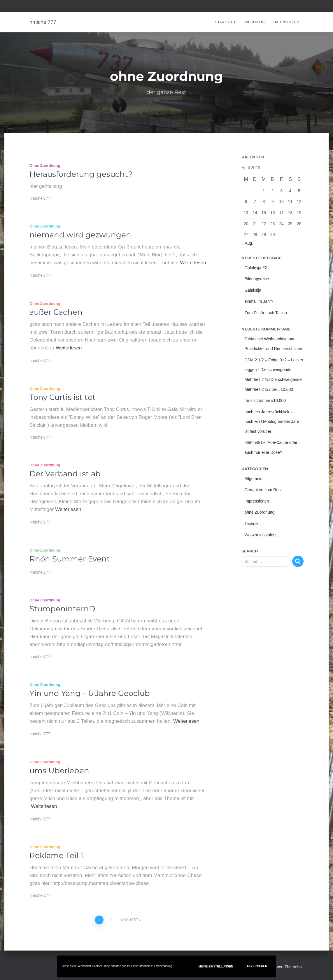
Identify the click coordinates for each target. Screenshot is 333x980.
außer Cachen (56, 312)
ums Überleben (59, 771)
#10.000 (286, 389)
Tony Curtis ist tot (63, 397)
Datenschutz (286, 22)
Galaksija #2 (256, 268)
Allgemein (253, 479)
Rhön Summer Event (70, 559)
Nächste (130, 920)
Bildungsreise (257, 279)
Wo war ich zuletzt (261, 535)
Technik (251, 524)
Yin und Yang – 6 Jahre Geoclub (90, 693)
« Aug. (247, 243)
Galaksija (253, 290)
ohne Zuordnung (45, 166)
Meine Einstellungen (216, 966)
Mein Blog (255, 22)
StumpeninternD (62, 609)
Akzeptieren (257, 966)
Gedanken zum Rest (263, 490)
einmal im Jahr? (259, 301)
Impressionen (257, 501)
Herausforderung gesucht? (81, 174)
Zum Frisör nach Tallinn (265, 313)
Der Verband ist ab (65, 474)
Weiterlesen (193, 263)
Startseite (226, 22)
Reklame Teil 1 (56, 855)
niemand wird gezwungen (80, 235)
